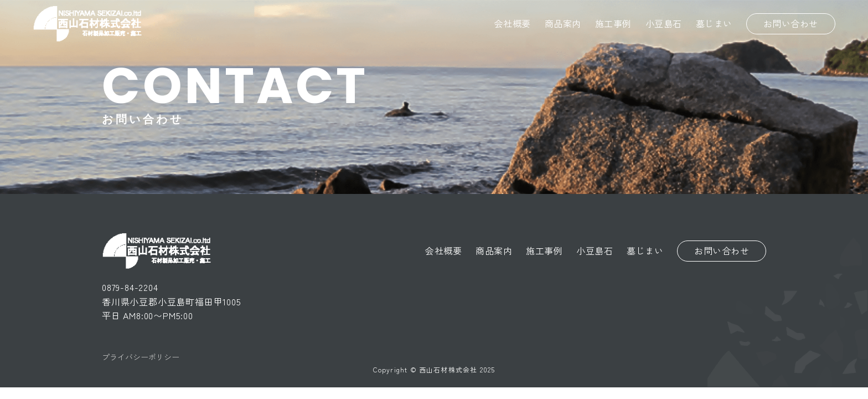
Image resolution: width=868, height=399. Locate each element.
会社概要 (513, 23)
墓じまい (714, 23)
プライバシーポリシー (141, 357)
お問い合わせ (791, 23)
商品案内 (563, 23)
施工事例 (613, 23)
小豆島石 (664, 23)
